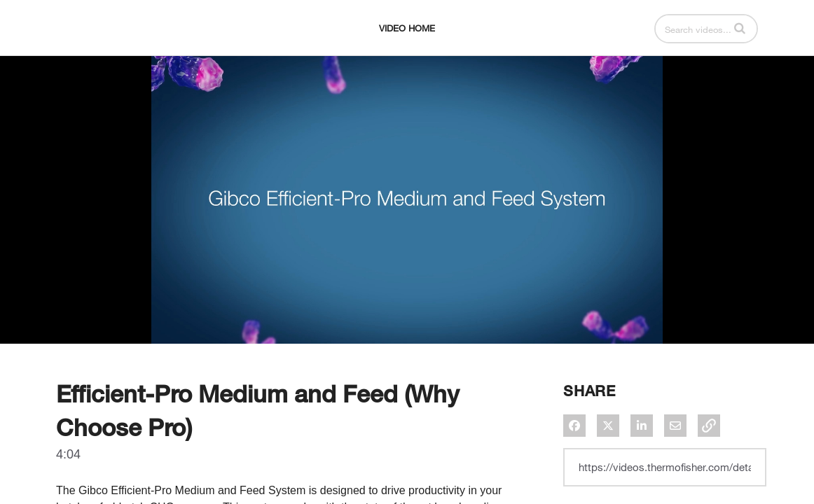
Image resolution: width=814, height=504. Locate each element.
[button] (740, 63)
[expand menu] (85, 64)
